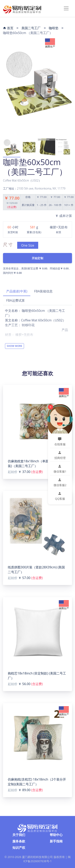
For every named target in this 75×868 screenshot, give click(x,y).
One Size (28, 245)
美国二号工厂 (31, 28)
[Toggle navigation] (66, 8)
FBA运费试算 (15, 300)
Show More (14, 346)
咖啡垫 (54, 28)
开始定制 (37, 258)
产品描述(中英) (17, 291)
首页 (8, 28)
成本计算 (64, 216)
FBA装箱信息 (43, 291)
